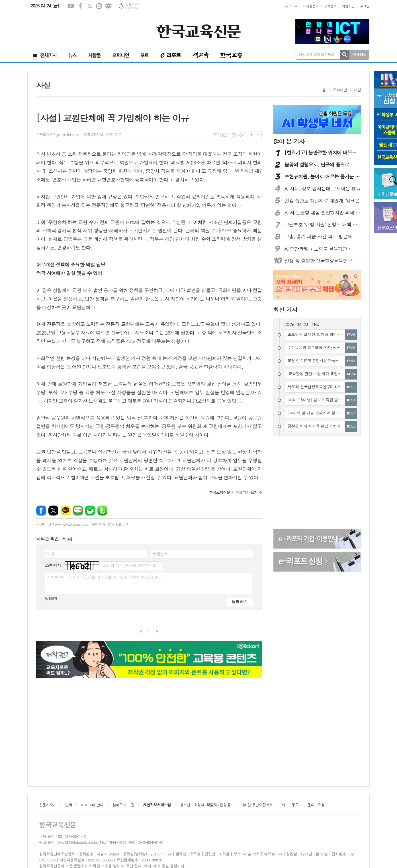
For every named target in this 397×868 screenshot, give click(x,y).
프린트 (233, 135)
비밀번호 (160, 554)
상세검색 (360, 54)
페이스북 (80, 6)
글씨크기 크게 (251, 135)
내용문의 (312, 6)
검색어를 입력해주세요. (317, 54)
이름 (51, 554)
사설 (357, 90)
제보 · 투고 (293, 6)
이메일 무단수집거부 (257, 805)
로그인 (365, 6)
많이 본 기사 (289, 141)
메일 (225, 135)
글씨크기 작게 (258, 135)
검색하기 (345, 55)
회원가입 (348, 6)
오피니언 (340, 90)
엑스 (90, 6)
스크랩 (242, 135)
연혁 (69, 805)
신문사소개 (48, 805)
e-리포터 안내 (92, 805)
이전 (141, 632)
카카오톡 (66, 511)
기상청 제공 (132, 8)
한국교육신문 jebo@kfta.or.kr (57, 134)
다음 (157, 632)
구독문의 (330, 6)
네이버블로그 (109, 6)
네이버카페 (90, 511)
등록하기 (240, 601)
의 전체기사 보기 (233, 492)
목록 (216, 135)
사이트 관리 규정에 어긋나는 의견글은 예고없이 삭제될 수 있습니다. (105, 577)
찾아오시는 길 (123, 805)
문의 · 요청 (316, 805)
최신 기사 (285, 310)
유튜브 (71, 6)
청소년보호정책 (205, 805)
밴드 (102, 511)
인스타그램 (99, 6)
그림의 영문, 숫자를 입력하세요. (130, 565)
